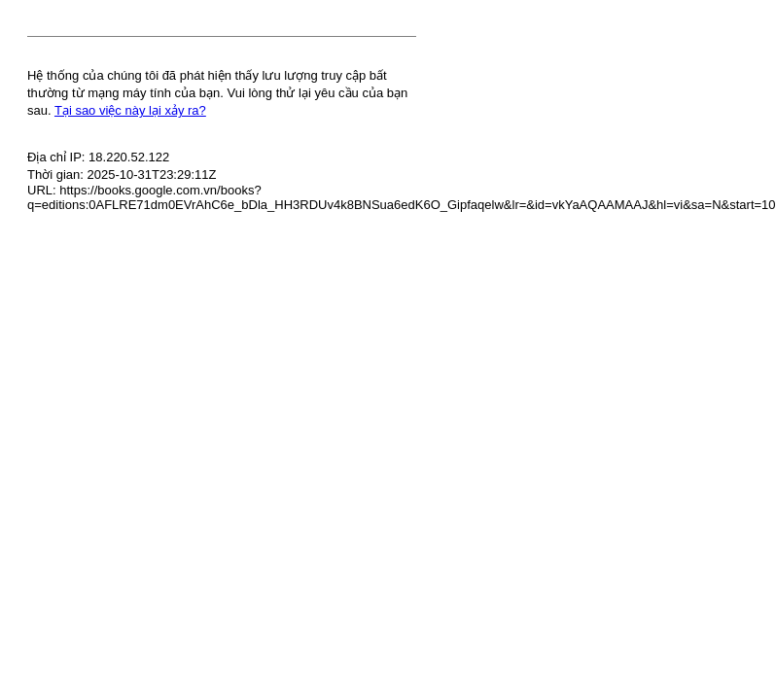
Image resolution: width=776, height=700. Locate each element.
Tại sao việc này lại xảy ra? (130, 110)
